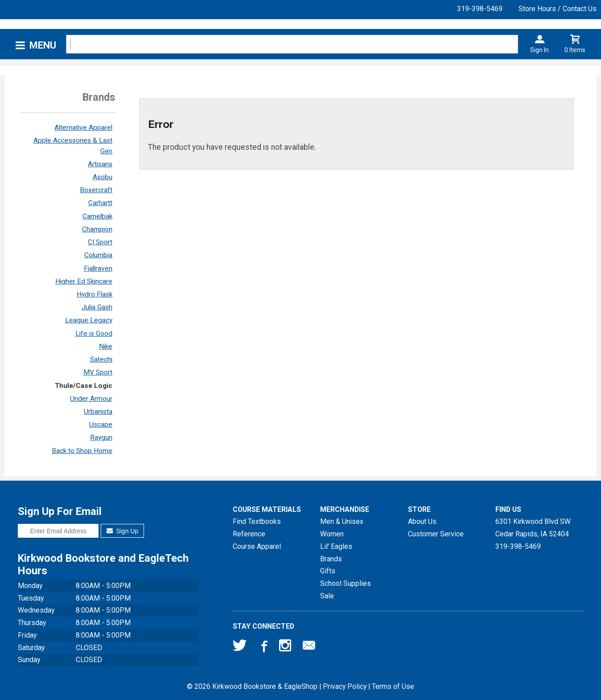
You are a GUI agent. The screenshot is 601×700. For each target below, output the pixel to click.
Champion (97, 229)
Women (332, 534)
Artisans (100, 164)
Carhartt (100, 203)
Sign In (539, 50)
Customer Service (436, 534)
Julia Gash (97, 307)
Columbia (98, 255)
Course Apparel (257, 546)
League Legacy (89, 320)
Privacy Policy (345, 686)
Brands (331, 559)
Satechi (101, 359)
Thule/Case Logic (84, 386)
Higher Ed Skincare (84, 281)
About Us (422, 521)
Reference (249, 534)
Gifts (328, 571)
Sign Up (122, 531)
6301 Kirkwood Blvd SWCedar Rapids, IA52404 (533, 528)
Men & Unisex (342, 521)
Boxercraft (96, 190)
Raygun (101, 437)
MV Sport (98, 372)
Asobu (103, 177)
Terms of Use (393, 686)
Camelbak (97, 216)
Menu (43, 45)
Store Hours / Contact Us (558, 9)
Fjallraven (98, 268)
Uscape (101, 424)
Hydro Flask (95, 294)
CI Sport (100, 242)
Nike (106, 346)
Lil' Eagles (336, 546)
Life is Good (94, 334)
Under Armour (91, 399)
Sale (327, 596)
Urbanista (98, 412)
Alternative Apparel (83, 128)
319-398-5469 (480, 9)
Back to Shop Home (82, 451)
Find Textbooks (257, 521)
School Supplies (346, 583)
